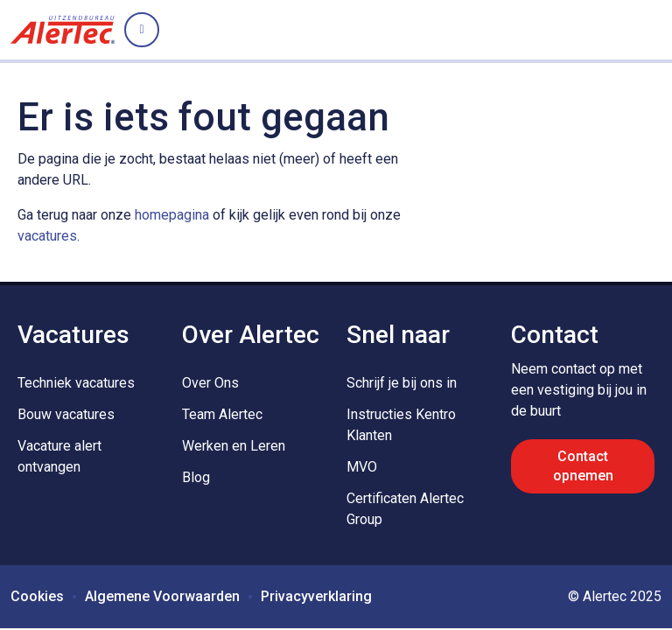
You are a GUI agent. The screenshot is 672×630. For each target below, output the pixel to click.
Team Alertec (222, 414)
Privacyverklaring (316, 596)
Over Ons (210, 383)
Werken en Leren (234, 446)
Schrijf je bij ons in (402, 383)
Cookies (37, 596)
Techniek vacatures (76, 383)
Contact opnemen (583, 466)
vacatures (47, 236)
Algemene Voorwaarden (162, 596)
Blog (196, 477)
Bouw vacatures (66, 414)
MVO (362, 467)
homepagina (172, 215)
